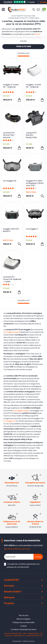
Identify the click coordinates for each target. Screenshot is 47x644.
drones (37, 34)
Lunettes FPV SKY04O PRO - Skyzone (9, 135)
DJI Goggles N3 (10, 181)
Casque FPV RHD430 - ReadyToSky (31, 135)
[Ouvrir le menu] (3, 9)
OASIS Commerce (29, 641)
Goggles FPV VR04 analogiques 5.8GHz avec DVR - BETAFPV (35, 183)
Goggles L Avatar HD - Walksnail (34, 86)
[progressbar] (23, 56)
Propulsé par (17, 641)
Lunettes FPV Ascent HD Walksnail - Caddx (12, 279)
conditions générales (27, 564)
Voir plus (23, 41)
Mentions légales (23, 619)
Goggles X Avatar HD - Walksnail (11, 86)
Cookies (23, 626)
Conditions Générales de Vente (23, 629)
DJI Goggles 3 (32, 229)
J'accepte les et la (23, 565)
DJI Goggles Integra (12, 332)
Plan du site (24, 615)
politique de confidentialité (18, 567)
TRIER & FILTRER (23, 47)
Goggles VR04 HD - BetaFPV (12, 230)
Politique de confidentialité (24, 622)
